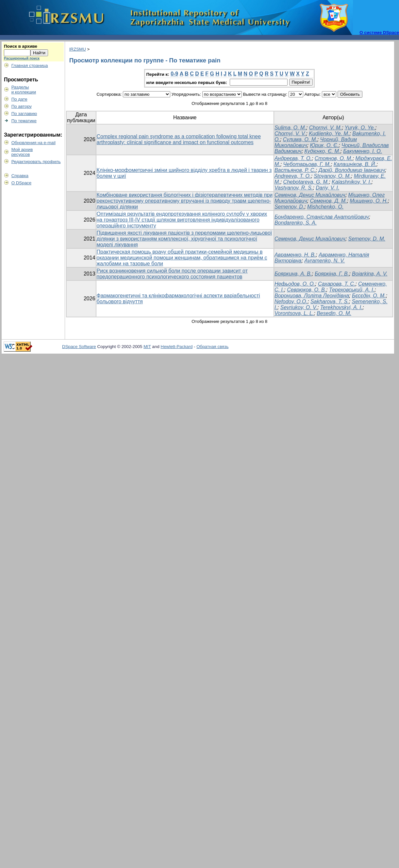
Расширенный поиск (22, 58)
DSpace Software (79, 347)
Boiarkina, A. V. (370, 274)
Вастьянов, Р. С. (295, 170)
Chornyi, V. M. (325, 128)
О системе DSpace (379, 33)
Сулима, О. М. (300, 139)
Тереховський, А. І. (352, 290)
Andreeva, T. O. (293, 176)
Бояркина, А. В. (293, 274)
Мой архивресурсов (22, 152)
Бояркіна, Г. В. (332, 274)
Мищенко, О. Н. (369, 201)
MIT (147, 347)
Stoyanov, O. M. (332, 176)
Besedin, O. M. (334, 313)
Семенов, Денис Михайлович (310, 195)
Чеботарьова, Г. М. (307, 164)
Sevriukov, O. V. (299, 307)
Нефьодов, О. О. (295, 284)
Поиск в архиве (21, 46)
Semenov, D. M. (367, 239)
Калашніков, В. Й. (355, 164)
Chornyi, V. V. (290, 134)
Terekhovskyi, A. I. (341, 307)
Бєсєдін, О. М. (369, 296)
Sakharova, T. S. (330, 301)
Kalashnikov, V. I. (351, 182)
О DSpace (22, 183)
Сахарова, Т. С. (337, 284)
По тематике (24, 121)
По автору (22, 106)
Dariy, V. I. (327, 188)
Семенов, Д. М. (328, 201)
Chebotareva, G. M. (306, 182)
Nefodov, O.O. (291, 301)
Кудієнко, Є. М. (323, 151)
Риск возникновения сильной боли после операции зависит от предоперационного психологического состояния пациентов (172, 274)
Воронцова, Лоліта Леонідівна (312, 296)
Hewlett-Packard (177, 347)
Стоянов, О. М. (334, 158)
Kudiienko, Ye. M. (329, 134)
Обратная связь (212, 347)
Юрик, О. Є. (324, 145)
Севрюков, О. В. (307, 290)
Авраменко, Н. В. (295, 255)
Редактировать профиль (36, 162)
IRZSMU (78, 49)
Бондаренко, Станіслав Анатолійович (322, 217)
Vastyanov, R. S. (294, 188)
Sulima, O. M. (290, 128)
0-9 (174, 74)
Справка (20, 176)
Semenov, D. (289, 207)
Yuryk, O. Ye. (360, 128)
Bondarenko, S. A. (296, 223)
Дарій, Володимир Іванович (352, 170)
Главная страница (30, 66)
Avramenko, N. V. (324, 261)
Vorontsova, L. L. (294, 313)
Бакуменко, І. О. (363, 151)
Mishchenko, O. (325, 207)
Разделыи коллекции (24, 90)
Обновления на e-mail (33, 143)
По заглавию (24, 114)
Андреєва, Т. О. (293, 158)
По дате (19, 99)
